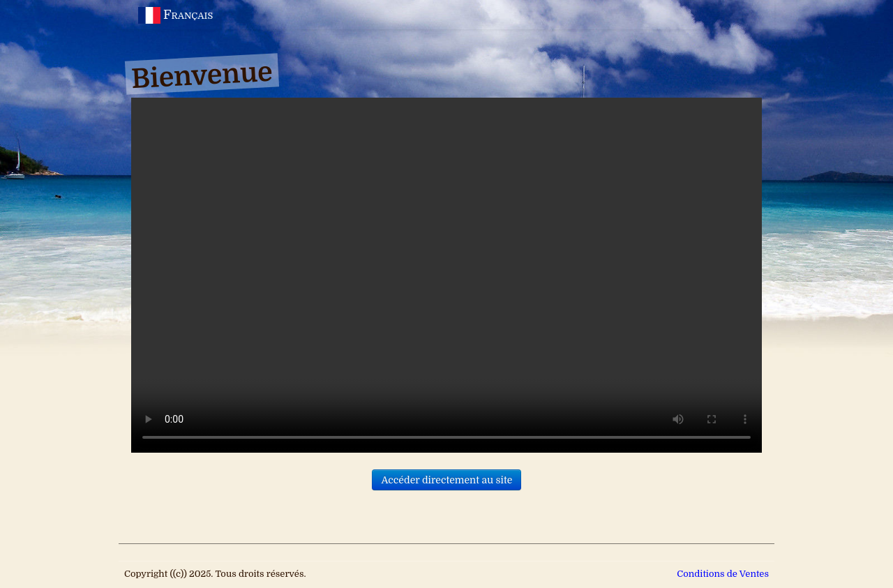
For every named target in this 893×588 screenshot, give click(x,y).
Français (177, 15)
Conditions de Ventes (723, 574)
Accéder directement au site (446, 480)
